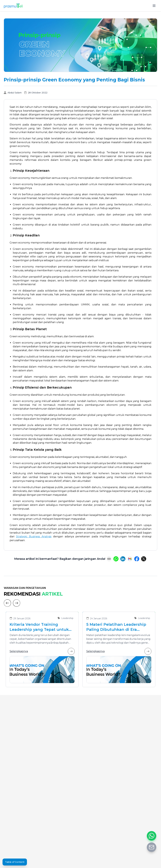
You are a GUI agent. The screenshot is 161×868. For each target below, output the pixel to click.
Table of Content (15, 862)
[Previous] (7, 603)
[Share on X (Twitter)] (144, 559)
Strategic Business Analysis (34, 537)
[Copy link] (109, 559)
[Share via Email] (130, 559)
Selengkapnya (42, 651)
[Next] (17, 603)
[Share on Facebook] (137, 559)
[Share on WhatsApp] (116, 559)
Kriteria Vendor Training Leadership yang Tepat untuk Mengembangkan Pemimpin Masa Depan (39, 627)
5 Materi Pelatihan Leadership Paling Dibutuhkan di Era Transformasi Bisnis (116, 627)
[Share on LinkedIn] (123, 559)
